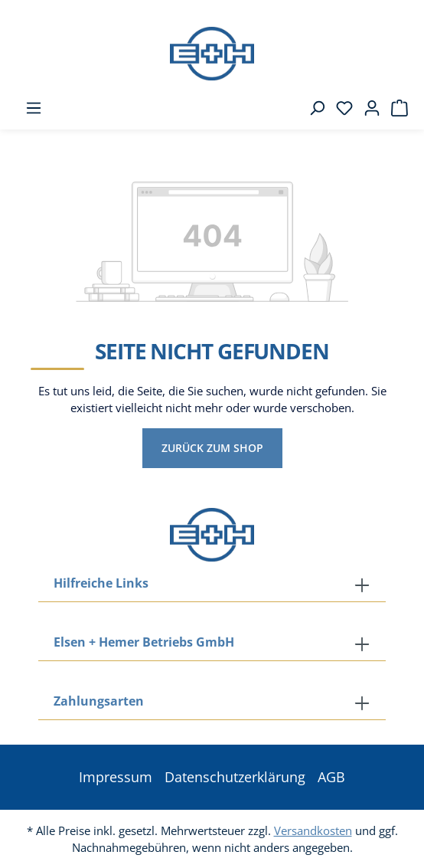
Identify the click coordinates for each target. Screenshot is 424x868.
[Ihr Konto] (367, 108)
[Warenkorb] (395, 108)
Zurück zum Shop (212, 448)
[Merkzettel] (340, 108)
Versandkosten (313, 830)
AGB (331, 777)
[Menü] (29, 108)
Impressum (116, 777)
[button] (212, 703)
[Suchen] (312, 108)
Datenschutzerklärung (235, 777)
